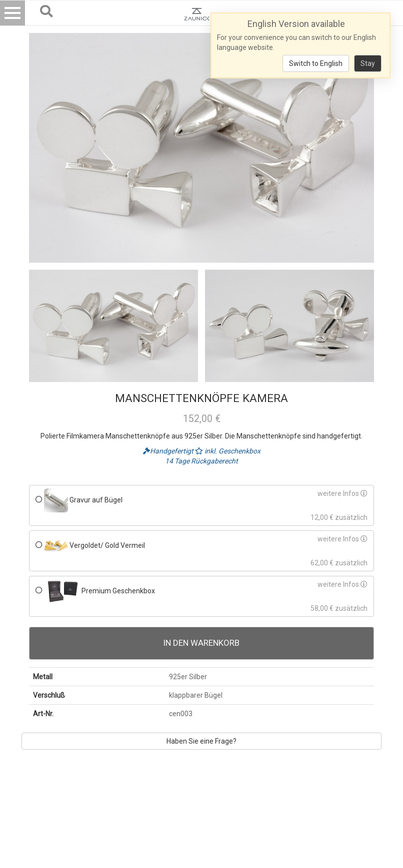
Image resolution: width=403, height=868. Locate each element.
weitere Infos (342, 493)
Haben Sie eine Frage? (201, 741)
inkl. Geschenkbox (228, 451)
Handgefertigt (169, 451)
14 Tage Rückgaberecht (201, 461)
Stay (368, 63)
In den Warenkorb (201, 643)
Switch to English (316, 63)
